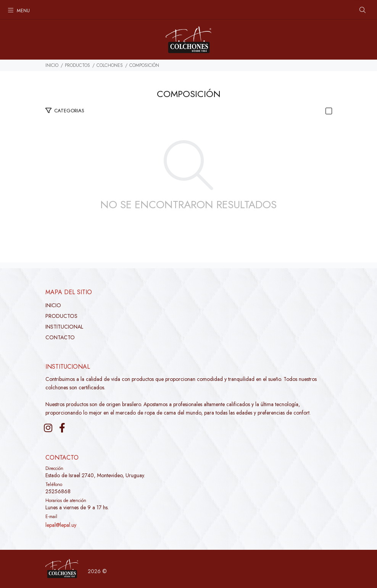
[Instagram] (48, 428)
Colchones (110, 65)
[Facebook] (62, 428)
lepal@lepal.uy (61, 525)
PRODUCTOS (77, 65)
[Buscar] (362, 10)
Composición (144, 65)
